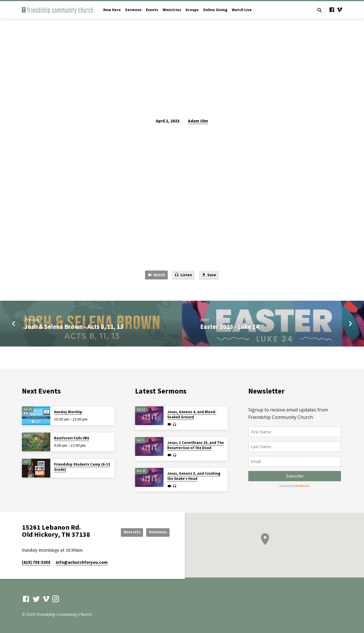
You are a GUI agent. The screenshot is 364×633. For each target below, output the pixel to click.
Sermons (133, 10)
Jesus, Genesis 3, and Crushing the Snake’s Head (194, 476)
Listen (184, 275)
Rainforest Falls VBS (72, 438)
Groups (192, 10)
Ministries (172, 10)
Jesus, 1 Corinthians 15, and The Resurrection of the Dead (196, 445)
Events (152, 10)
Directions (155, 532)
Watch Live (242, 10)
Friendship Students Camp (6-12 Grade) (82, 467)
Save (211, 275)
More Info (123, 532)
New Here (112, 10)
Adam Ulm (198, 121)
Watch (154, 275)
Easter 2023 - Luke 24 (230, 327)
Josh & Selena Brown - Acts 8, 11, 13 (74, 327)
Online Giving (215, 10)
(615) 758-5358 (36, 562)
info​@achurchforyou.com (82, 562)
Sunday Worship (68, 412)
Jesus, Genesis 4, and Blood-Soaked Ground (192, 414)
